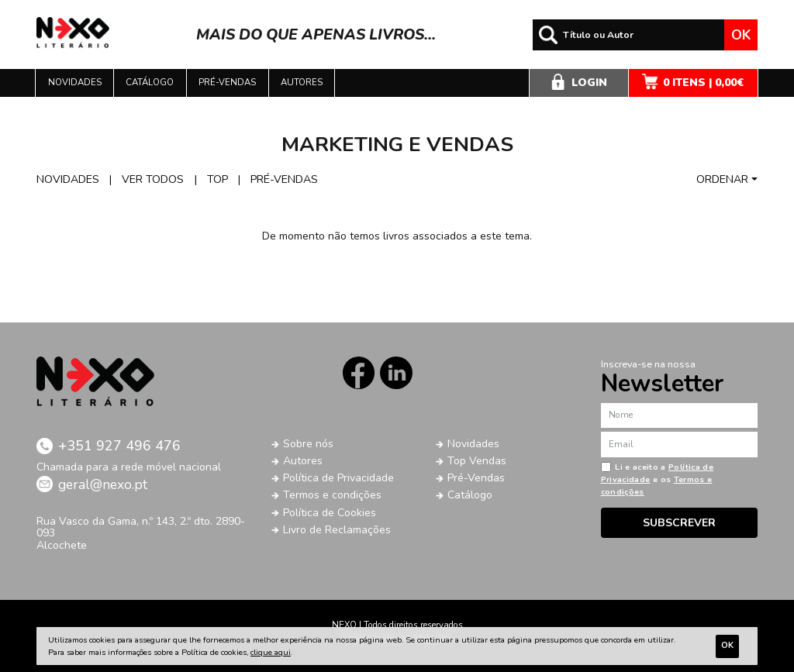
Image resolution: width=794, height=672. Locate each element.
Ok (741, 35)
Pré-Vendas (476, 478)
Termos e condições (332, 495)
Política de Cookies (330, 513)
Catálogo (150, 82)
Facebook (359, 372)
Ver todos (153, 179)
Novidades (75, 82)
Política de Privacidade (338, 478)
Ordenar (722, 179)
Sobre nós (308, 444)
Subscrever (679, 523)
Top (217, 179)
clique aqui (271, 652)
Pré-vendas (227, 82)
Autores (302, 82)
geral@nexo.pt (103, 484)
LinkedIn (396, 372)
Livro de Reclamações (337, 530)
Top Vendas (477, 461)
